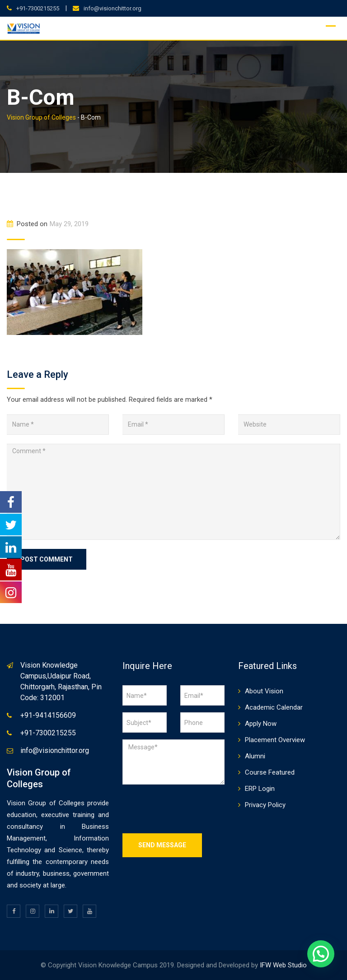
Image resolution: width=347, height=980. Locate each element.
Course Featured (270, 772)
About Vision (264, 691)
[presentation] (191, 809)
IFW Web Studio (283, 965)
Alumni (255, 756)
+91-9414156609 (48, 715)
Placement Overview (275, 740)
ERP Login (260, 789)
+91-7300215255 (38, 8)
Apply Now (261, 724)
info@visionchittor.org (113, 8)
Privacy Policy (265, 805)
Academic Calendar (274, 707)
